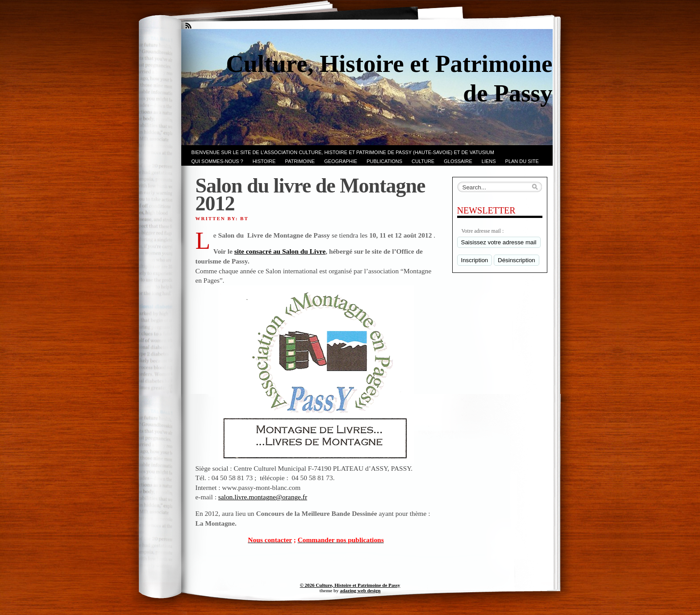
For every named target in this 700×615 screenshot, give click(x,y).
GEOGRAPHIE (341, 161)
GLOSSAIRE (458, 161)
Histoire (264, 161)
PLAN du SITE (522, 161)
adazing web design (360, 590)
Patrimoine (300, 161)
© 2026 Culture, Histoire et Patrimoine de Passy (350, 585)
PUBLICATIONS (384, 161)
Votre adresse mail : (483, 231)
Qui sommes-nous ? (217, 161)
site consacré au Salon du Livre (280, 251)
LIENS (489, 161)
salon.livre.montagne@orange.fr (263, 497)
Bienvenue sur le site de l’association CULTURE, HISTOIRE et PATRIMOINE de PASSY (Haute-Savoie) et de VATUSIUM (343, 152)
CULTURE (423, 161)
